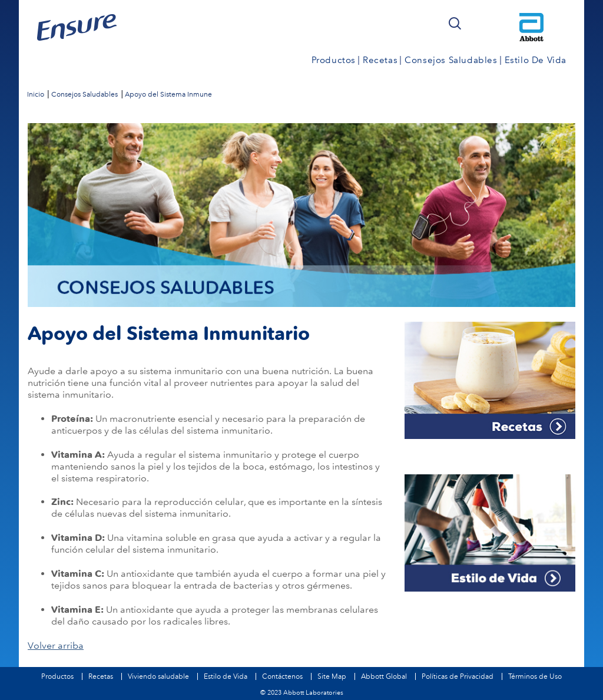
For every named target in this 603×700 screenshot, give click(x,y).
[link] (36, 94)
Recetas (101, 676)
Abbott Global (384, 676)
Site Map (332, 676)
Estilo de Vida (226, 676)
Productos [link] (334, 60)
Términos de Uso (535, 676)
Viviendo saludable (158, 676)
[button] (455, 24)
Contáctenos (282, 676)
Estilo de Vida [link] (536, 60)
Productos (57, 676)
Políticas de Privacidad (458, 676)
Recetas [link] (380, 60)
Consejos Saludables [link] (451, 60)
